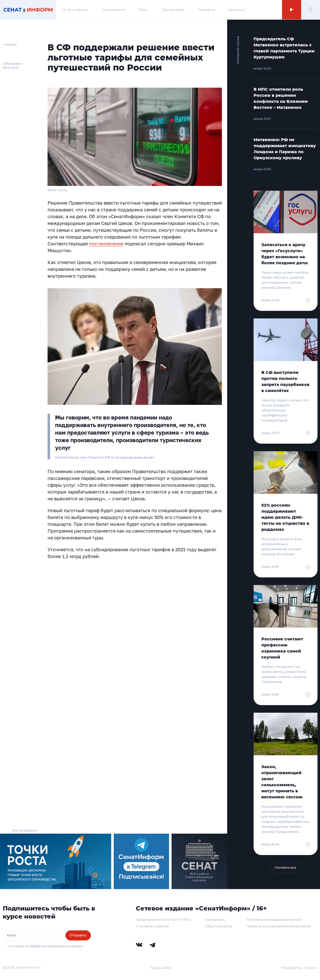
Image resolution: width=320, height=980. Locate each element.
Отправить (78, 935)
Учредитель (215, 920)
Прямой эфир (173, 10)
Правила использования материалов (278, 926)
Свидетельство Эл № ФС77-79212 (163, 920)
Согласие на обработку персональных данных (46, 946)
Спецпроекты (114, 10)
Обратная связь (219, 926)
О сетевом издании (152, 926)
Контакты (236, 10)
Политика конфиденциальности (274, 920)
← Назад (10, 44)
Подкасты (207, 10)
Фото (143, 10)
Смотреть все (285, 868)
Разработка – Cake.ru (299, 968)
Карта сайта (161, 968)
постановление (106, 244)
